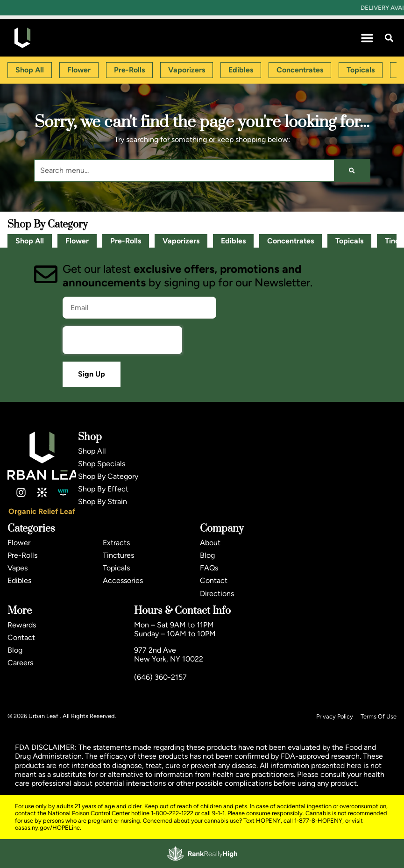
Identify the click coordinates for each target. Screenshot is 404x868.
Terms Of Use (379, 716)
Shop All (30, 241)
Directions (217, 594)
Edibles (233, 241)
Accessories (123, 580)
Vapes (18, 568)
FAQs (209, 568)
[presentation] (122, 340)
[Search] (352, 171)
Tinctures (118, 555)
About (210, 543)
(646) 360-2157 (160, 677)
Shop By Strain (103, 502)
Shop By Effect (103, 489)
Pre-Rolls (126, 241)
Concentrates (291, 241)
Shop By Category (108, 476)
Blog (207, 555)
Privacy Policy (335, 716)
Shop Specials (102, 464)
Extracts (116, 543)
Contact (214, 580)
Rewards (22, 625)
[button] (367, 38)
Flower (77, 241)
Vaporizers (181, 241)
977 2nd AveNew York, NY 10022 (169, 655)
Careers (20, 663)
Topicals (349, 241)
